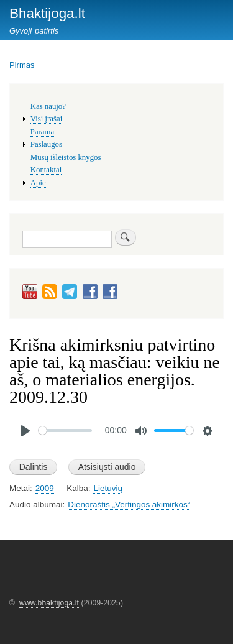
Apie (38, 183)
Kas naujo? (48, 106)
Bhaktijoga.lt (47, 13)
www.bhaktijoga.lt (49, 603)
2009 (45, 488)
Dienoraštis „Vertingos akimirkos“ (129, 504)
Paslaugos (46, 144)
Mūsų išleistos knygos (66, 157)
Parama (42, 132)
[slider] (65, 430)
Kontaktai (46, 170)
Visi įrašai (46, 119)
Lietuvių (107, 488)
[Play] (25, 431)
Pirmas (22, 65)
